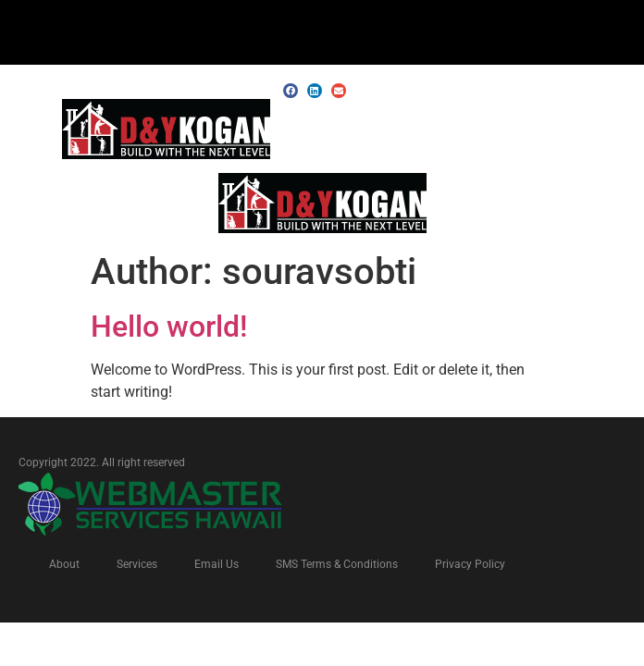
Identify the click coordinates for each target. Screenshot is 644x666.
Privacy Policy (470, 564)
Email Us (217, 564)
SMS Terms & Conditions (337, 564)
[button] (615, 130)
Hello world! (169, 327)
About (64, 564)
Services (137, 564)
